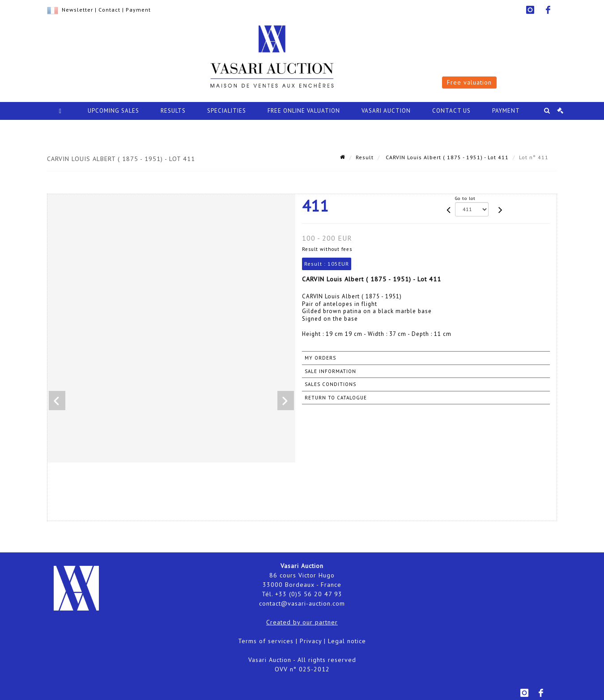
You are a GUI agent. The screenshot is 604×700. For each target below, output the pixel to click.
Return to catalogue (336, 398)
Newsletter (77, 10)
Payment (138, 10)
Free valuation (469, 82)
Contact (109, 10)
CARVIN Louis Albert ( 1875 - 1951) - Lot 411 (446, 157)
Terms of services (266, 641)
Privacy (311, 641)
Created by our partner (302, 622)
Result (365, 157)
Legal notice (347, 641)
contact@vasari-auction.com (302, 603)
